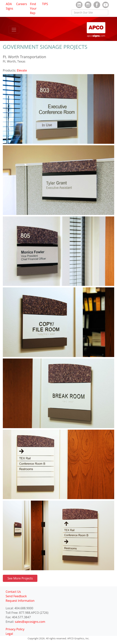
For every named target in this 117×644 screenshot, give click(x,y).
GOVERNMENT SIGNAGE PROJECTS (45, 47)
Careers (22, 4)
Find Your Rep (33, 8)
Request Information (20, 601)
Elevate (22, 70)
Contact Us (13, 592)
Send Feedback (16, 596)
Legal (9, 634)
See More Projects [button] (20, 578)
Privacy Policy (15, 629)
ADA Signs (9, 6)
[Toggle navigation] (14, 30)
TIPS (45, 4)
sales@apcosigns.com (30, 622)
